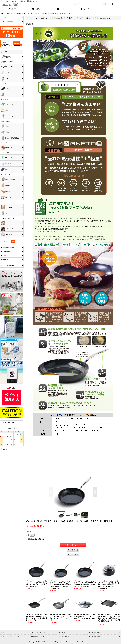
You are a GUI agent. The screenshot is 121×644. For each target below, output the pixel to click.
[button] (109, 9)
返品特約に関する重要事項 (35, 539)
